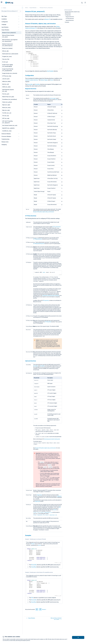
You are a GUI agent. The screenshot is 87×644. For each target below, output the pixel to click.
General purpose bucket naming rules (52, 439)
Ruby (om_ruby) (6, 110)
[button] (3, 3)
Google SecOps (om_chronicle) (10, 73)
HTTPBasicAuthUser (38, 239)
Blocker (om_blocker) (7, 48)
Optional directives (70, 20)
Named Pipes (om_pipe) (8, 97)
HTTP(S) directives (70, 19)
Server (52, 80)
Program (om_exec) (7, 57)
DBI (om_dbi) (5, 51)
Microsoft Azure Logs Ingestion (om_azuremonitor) (10, 40)
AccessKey (30, 84)
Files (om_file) (6, 59)
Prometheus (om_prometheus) (10, 99)
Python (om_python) (7, 102)
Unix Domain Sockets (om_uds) (10, 125)
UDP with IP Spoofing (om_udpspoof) (7, 122)
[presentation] (47, 478)
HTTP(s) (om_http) (7, 76)
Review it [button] (44, 609)
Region (46, 80)
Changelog (4, 145)
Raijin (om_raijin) (6, 105)
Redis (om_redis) (6, 108)
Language (4, 24)
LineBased (59, 496)
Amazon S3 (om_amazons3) (9, 33)
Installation (4, 19)
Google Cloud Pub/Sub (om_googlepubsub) (8, 70)
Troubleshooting (5, 139)
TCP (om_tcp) (6, 116)
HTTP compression (57, 227)
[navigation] (19, 16)
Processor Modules (6, 136)
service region (53, 98)
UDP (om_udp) (6, 118)
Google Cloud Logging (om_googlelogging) (8, 65)
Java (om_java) (6, 79)
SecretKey (37, 84)
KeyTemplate (50, 71)
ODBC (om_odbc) (6, 87)
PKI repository (46, 300)
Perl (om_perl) (6, 94)
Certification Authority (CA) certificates (51, 295)
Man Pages (4, 16)
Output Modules (5, 30)
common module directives (32, 80)
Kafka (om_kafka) (6, 81)
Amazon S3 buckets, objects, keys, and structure (72, 12)
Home (5, 8)
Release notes (5, 142)
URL (57, 100)
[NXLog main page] (9, 3)
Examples (67, 22)
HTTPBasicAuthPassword (39, 244)
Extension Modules (6, 134)
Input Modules (5, 27)
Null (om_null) (6, 84)
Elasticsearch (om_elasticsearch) (10, 54)
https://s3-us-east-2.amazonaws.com (43, 512)
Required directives (70, 17)
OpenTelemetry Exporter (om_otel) (8, 90)
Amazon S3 (48, 19)
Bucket (42, 80)
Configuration (5, 22)
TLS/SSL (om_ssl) (7, 113)
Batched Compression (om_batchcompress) (8, 45)
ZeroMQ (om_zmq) (7, 131)
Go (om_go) (5, 62)
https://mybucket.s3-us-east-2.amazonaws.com (45, 515)
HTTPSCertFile (48, 322)
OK (78, 637)
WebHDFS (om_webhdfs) (8, 128)
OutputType (39, 495)
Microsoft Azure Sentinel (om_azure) (8, 36)
